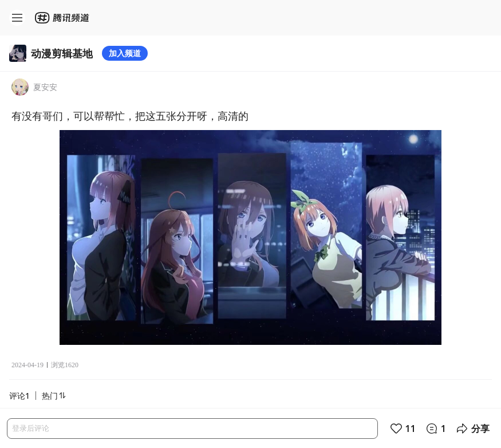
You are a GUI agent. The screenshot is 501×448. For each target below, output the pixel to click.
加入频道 (125, 53)
